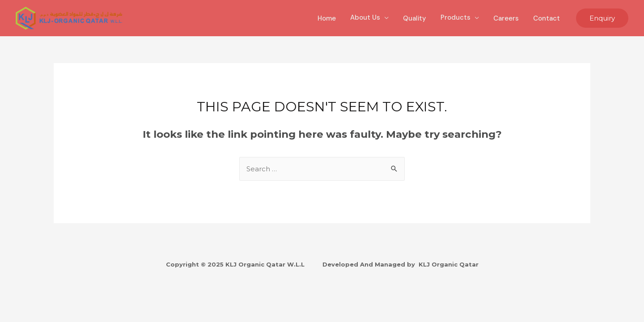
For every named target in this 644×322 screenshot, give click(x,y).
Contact (547, 18)
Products (455, 17)
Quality (415, 18)
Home (327, 18)
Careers (506, 18)
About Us (365, 17)
